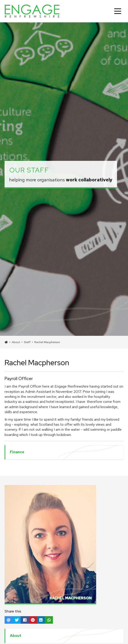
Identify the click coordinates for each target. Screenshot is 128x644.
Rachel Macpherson (47, 342)
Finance (17, 452)
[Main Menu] (118, 11)
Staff (27, 342)
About (16, 342)
